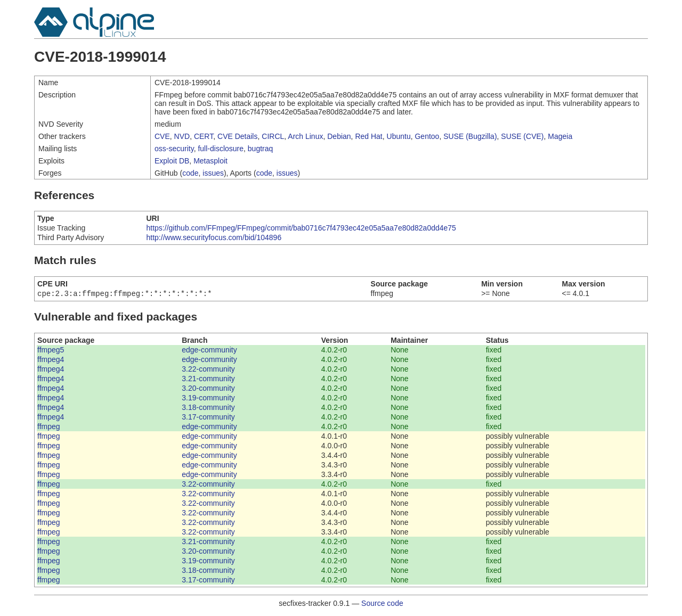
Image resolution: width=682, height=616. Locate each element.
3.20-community (208, 389)
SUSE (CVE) (522, 136)
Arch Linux (305, 136)
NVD (182, 136)
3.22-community (208, 370)
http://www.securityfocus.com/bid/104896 (214, 237)
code (190, 173)
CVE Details (237, 136)
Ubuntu (399, 136)
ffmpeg (49, 428)
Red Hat (368, 136)
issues (213, 173)
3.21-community (208, 380)
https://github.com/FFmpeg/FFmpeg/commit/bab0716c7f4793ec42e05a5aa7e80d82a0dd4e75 (301, 228)
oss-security (174, 149)
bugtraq (260, 149)
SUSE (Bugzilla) (470, 136)
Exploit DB (172, 161)
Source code (382, 604)
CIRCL (273, 136)
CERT (204, 136)
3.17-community (208, 418)
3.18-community (208, 408)
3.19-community (208, 399)
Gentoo (427, 136)
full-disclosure (221, 149)
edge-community (209, 351)
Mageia (560, 136)
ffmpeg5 (51, 351)
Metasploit (210, 161)
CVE (162, 136)
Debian (339, 136)
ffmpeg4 (51, 360)
